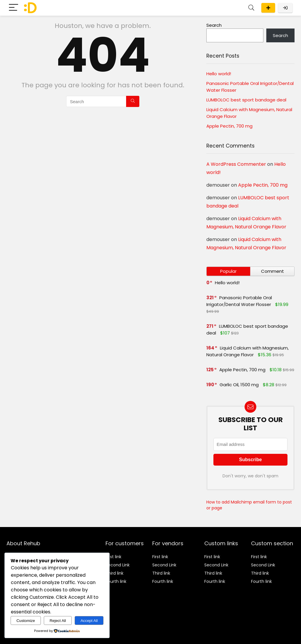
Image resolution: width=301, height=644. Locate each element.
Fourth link (116, 581)
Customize (26, 621)
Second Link (118, 565)
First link (113, 557)
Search (214, 25)
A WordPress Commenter (236, 164)
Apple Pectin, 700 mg (229, 126)
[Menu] (14, 8)
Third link (114, 573)
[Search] (251, 8)
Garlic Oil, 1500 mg (239, 385)
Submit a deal (268, 8)
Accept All (89, 621)
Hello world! (219, 74)
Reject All (58, 621)
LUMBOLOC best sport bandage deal (246, 100)
